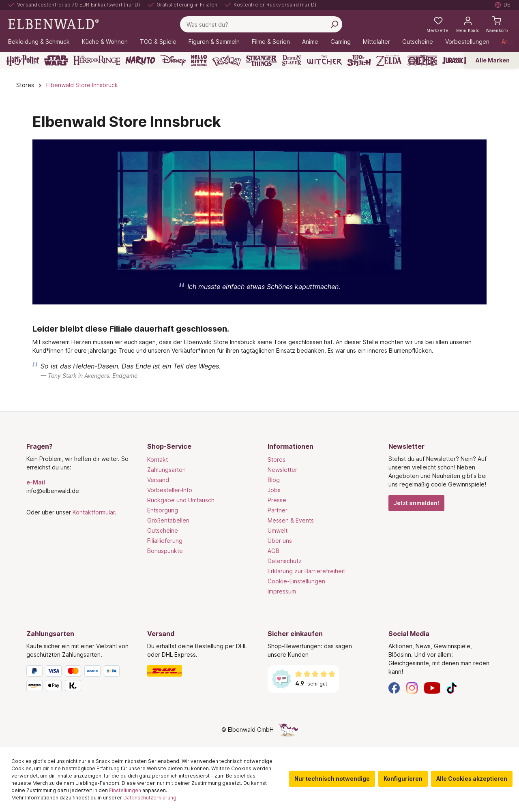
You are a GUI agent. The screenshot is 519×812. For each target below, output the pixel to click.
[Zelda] (389, 60)
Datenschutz (285, 561)
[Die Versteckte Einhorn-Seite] (288, 730)
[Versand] (199, 671)
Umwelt (278, 530)
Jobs (274, 490)
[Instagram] (412, 687)
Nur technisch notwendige (332, 779)
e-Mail (36, 482)
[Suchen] (334, 24)
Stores (277, 460)
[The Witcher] (325, 60)
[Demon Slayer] (292, 60)
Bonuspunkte (165, 551)
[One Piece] (422, 60)
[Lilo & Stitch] (359, 60)
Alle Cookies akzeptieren (472, 779)
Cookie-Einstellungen (296, 581)
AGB (273, 551)
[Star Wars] (56, 60)
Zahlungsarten (166, 470)
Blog (274, 480)
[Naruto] (140, 60)
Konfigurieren (403, 779)
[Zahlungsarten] (79, 680)
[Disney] (173, 60)
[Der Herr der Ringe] (97, 60)
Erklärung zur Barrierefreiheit (306, 571)
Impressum (282, 591)
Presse (277, 500)
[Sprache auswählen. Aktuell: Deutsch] (503, 5)
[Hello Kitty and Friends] (199, 60)
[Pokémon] (227, 60)
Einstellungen (125, 790)
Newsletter (282, 470)
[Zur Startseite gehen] (54, 24)
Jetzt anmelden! (416, 503)
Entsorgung (163, 510)
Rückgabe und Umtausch (181, 500)
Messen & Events (291, 520)
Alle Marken (493, 60)
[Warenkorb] (497, 24)
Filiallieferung (165, 541)
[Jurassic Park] (460, 60)
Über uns (280, 541)
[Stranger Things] (262, 60)
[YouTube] (432, 687)
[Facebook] (394, 687)
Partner (278, 510)
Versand (158, 480)
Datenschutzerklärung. (150, 798)
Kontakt (158, 460)
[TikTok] (452, 687)
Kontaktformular (94, 512)
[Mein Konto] (468, 24)
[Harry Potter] (23, 60)
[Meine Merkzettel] (438, 24)
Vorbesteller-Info (170, 490)
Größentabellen (168, 520)
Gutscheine (163, 530)
